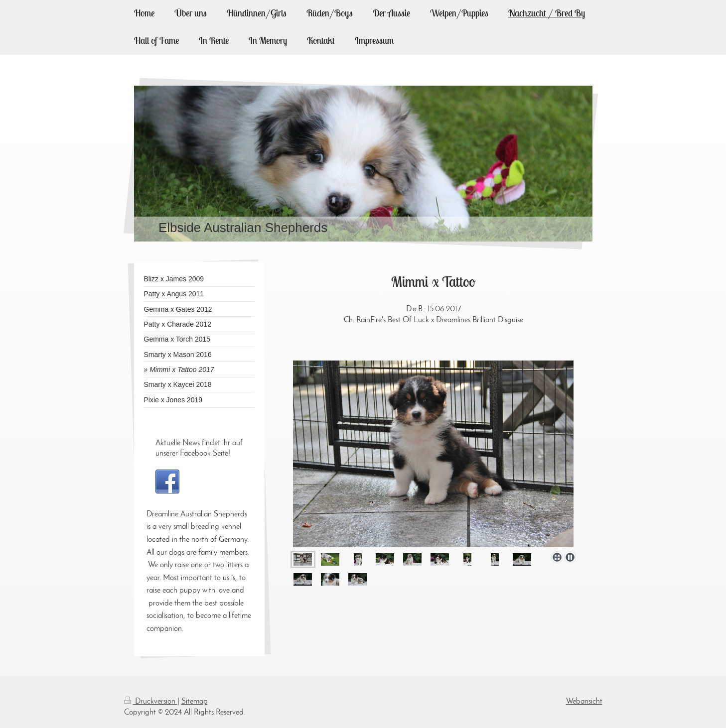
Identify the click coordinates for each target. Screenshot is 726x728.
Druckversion (151, 702)
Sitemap (195, 702)
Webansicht (584, 702)
